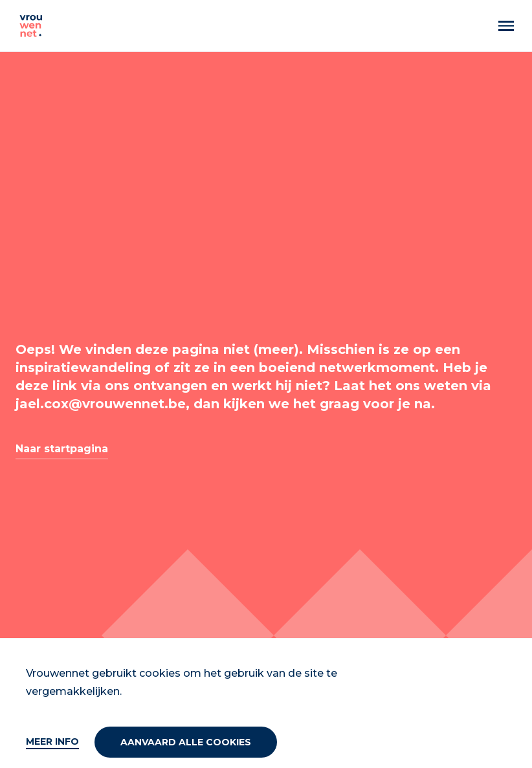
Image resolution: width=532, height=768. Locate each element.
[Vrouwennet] (31, 26)
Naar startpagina (62, 449)
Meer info (52, 741)
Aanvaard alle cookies (186, 742)
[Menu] (506, 26)
